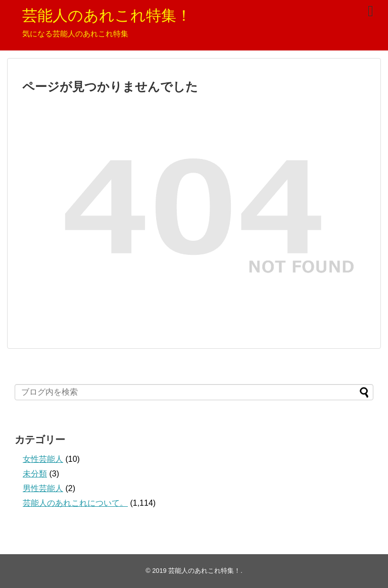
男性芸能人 (43, 488)
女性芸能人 (43, 459)
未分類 (35, 474)
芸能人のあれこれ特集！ (107, 15)
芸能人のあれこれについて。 (75, 503)
